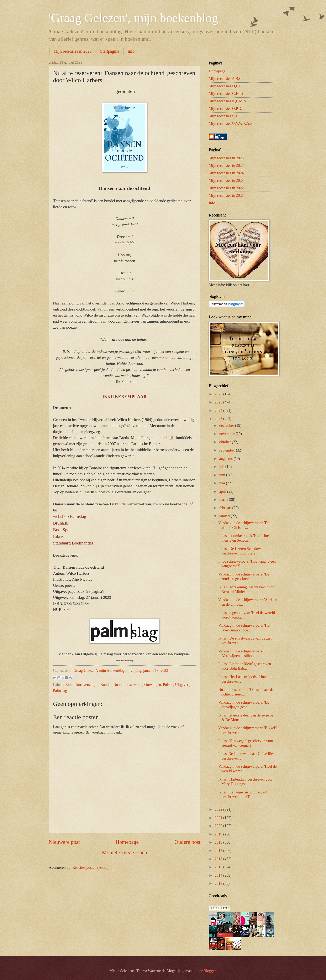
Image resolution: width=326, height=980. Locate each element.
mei (223, 483)
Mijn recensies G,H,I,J (226, 94)
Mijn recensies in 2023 (226, 181)
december (227, 426)
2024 (219, 411)
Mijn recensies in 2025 (73, 51)
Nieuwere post (64, 842)
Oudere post (187, 842)
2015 (219, 867)
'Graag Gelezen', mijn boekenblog (133, 18)
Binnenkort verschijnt (82, 685)
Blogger (210, 971)
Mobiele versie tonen (124, 853)
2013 (219, 883)
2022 (219, 809)
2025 (219, 402)
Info (131, 51)
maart (224, 500)
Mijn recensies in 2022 (226, 188)
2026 (219, 394)
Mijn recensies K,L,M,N (227, 101)
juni (223, 475)
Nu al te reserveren (128, 685)
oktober (226, 442)
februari (226, 508)
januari (225, 516)
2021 (219, 818)
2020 (219, 826)
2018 (219, 842)
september (228, 450)
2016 (219, 859)
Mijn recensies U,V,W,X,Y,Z (231, 124)
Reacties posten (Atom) (90, 867)
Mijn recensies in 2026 (226, 158)
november (227, 434)
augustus (227, 459)
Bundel (106, 685)
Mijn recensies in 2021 (226, 196)
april (223, 491)
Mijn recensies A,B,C (225, 79)
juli (222, 467)
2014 (219, 875)
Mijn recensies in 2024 (226, 173)
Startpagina (110, 51)
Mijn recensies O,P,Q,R (227, 109)
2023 (219, 419)
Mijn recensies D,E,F (225, 86)
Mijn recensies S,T (223, 116)
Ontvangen (153, 685)
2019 (219, 834)
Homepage (127, 842)
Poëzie (168, 685)
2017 (219, 851)
